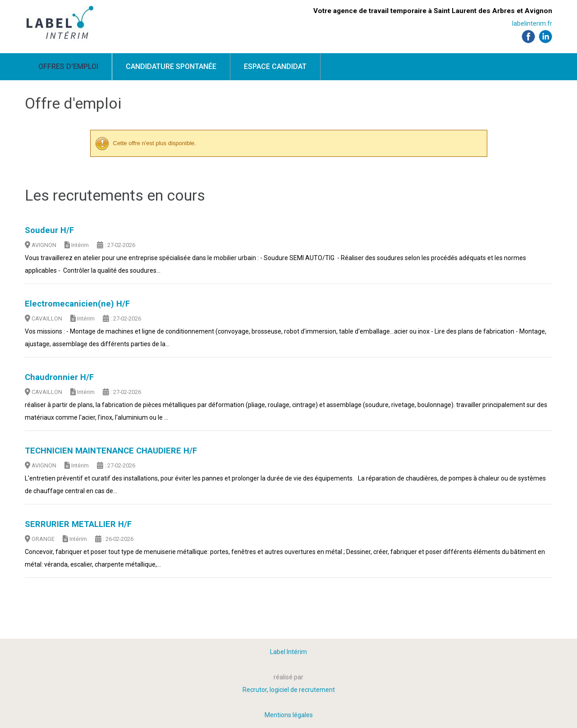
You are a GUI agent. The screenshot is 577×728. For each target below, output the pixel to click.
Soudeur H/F (49, 230)
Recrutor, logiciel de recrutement (289, 690)
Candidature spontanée (171, 66)
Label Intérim (288, 652)
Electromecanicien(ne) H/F (77, 304)
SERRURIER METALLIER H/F (78, 524)
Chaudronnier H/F (59, 377)
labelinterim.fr (532, 23)
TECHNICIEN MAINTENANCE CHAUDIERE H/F (111, 451)
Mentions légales (289, 715)
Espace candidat (275, 66)
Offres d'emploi (68, 66)
